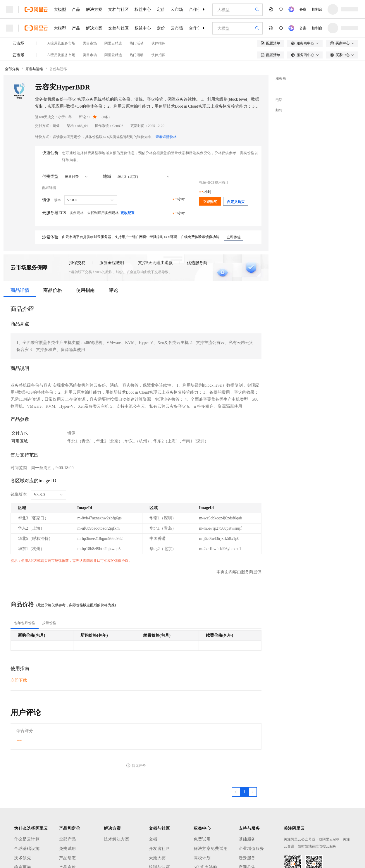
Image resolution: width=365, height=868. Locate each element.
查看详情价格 (166, 137)
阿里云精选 (113, 43)
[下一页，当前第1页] (253, 792)
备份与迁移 (58, 69)
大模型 (60, 9)
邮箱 (279, 110)
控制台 (317, 9)
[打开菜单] (9, 9)
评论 (113, 290)
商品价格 (53, 290)
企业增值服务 (251, 849)
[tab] (25, 623)
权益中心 (143, 9)
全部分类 (12, 69)
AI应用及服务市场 (61, 43)
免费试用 (68, 849)
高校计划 (202, 858)
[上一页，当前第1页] (236, 792)
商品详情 (20, 290)
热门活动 (137, 43)
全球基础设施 (27, 849)
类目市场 (90, 43)
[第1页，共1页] (244, 792)
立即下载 (19, 680)
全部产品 (68, 839)
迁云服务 (247, 858)
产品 (76, 9)
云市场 (177, 9)
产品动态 (68, 858)
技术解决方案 (117, 839)
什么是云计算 (27, 839)
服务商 (281, 78)
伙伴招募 (158, 43)
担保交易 (77, 263)
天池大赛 (157, 858)
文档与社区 (118, 9)
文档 (153, 839)
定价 (161, 9)
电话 (279, 100)
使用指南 (85, 290)
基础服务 (247, 839)
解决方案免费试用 (211, 849)
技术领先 (23, 858)
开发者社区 (160, 849)
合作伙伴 (197, 9)
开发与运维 (34, 69)
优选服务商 (197, 263)
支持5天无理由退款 (155, 263)
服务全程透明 (112, 263)
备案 (303, 9)
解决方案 (94, 9)
